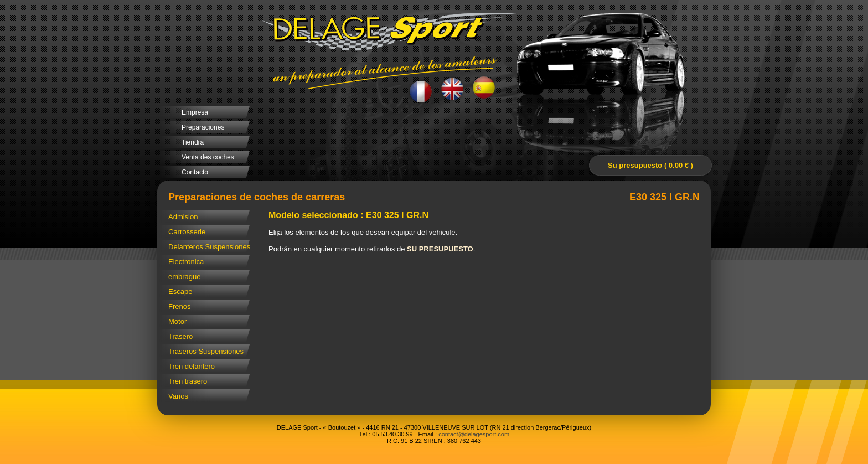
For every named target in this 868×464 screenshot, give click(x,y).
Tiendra (193, 142)
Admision (183, 217)
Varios (178, 396)
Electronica (186, 262)
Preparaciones (203, 127)
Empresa (195, 112)
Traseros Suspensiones (206, 351)
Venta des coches (208, 157)
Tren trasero (188, 381)
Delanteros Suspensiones (209, 247)
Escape (180, 292)
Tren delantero (192, 366)
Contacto (195, 172)
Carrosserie (187, 232)
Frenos (179, 306)
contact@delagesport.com (474, 434)
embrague (185, 277)
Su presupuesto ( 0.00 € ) (650, 165)
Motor (177, 321)
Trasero (180, 336)
